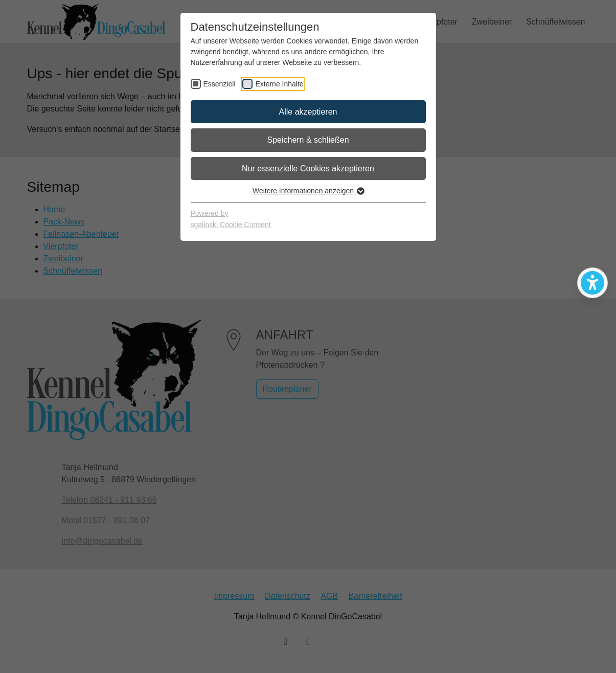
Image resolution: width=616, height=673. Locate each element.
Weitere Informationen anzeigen (308, 191)
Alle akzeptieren (308, 112)
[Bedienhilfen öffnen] (592, 283)
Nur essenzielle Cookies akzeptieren (308, 169)
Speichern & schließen (308, 140)
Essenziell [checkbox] (220, 84)
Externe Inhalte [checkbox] (279, 84)
